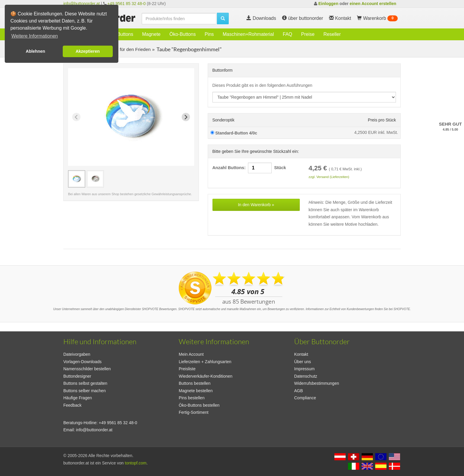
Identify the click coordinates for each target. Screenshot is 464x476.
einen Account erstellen (373, 4)
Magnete (151, 34)
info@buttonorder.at (82, 4)
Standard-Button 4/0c (234, 133)
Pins (209, 34)
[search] (179, 19)
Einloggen (328, 4)
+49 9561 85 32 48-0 (127, 4)
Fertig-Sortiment (194, 412)
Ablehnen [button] (36, 51)
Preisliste (187, 369)
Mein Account (191, 354)
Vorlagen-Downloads (82, 362)
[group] (77, 179)
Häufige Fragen (78, 398)
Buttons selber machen (84, 391)
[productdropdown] (304, 97)
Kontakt (301, 354)
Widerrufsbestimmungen (317, 383)
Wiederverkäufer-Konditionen (206, 376)
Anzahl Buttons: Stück (249, 168)
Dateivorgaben (77, 354)
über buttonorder (303, 18)
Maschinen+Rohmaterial (248, 34)
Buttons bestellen (195, 383)
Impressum (304, 369)
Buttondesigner (77, 376)
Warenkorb (377, 18)
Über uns (303, 362)
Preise (308, 34)
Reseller (332, 34)
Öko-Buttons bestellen (199, 405)
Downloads (261, 18)
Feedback (72, 405)
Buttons (125, 34)
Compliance (305, 398)
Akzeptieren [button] (88, 51)
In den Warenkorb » (256, 205)
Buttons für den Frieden (126, 49)
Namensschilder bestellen (87, 369)
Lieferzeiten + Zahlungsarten (205, 362)
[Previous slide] (76, 117)
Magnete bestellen (196, 391)
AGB (299, 391)
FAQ (288, 34)
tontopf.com (136, 463)
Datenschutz (306, 376)
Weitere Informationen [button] (34, 36)
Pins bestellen (192, 398)
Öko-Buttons (182, 34)
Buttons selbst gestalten (85, 383)
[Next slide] (186, 117)
